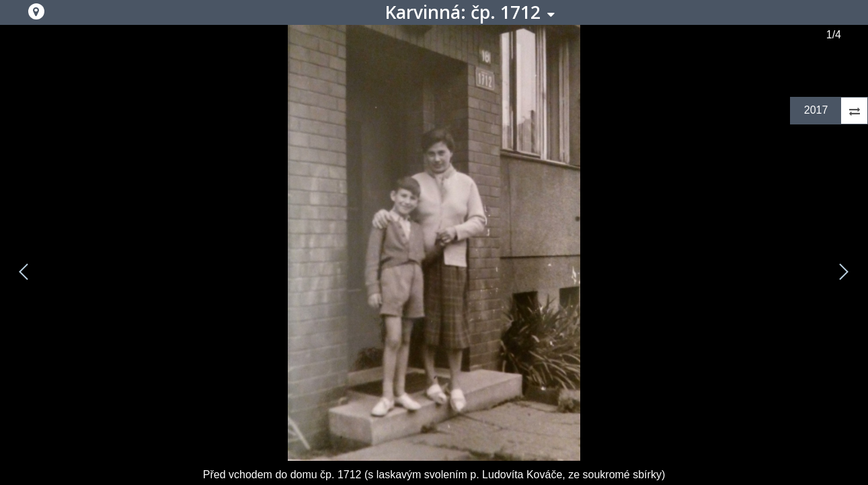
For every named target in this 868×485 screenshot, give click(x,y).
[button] (36, 11)
